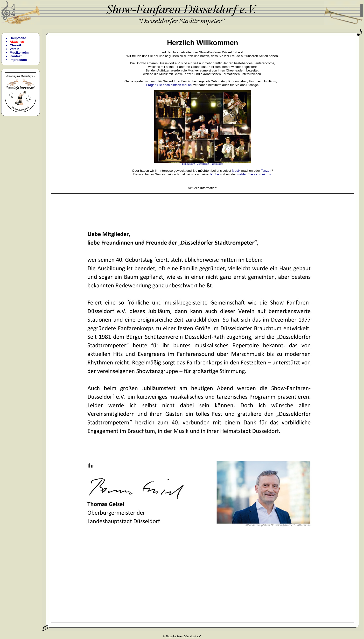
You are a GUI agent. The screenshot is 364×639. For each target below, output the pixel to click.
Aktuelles (17, 42)
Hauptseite (18, 38)
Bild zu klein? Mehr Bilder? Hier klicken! (203, 163)
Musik (236, 171)
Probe (215, 174)
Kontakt (16, 56)
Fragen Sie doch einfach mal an (169, 85)
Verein (14, 49)
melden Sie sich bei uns (254, 174)
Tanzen (266, 171)
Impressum (18, 60)
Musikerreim (19, 53)
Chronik (16, 45)
